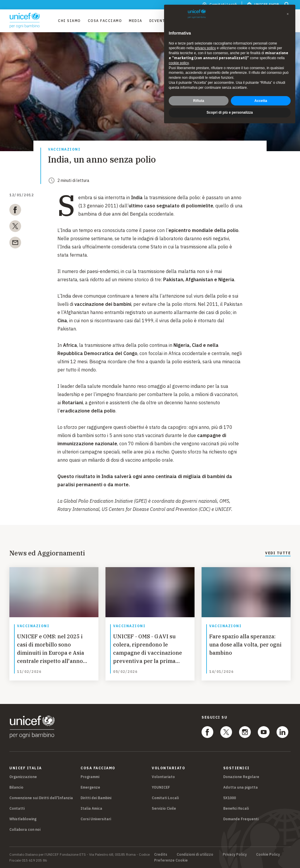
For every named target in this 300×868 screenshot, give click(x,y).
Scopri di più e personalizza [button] (230, 112)
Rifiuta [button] (198, 101)
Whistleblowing (23, 819)
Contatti (17, 808)
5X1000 (230, 798)
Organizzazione (23, 777)
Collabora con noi (25, 829)
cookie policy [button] (179, 63)
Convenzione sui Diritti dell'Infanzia (41, 798)
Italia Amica (91, 808)
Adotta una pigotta (241, 787)
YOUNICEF (161, 787)
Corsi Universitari (96, 819)
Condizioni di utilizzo (195, 855)
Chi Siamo (69, 21)
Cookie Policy (268, 855)
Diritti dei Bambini (96, 798)
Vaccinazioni (64, 150)
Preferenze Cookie (171, 860)
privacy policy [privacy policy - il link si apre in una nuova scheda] (205, 48)
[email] (15, 244)
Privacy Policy (235, 855)
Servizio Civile (164, 808)
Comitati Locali (165, 798)
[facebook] (15, 211)
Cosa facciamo (105, 21)
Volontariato (163, 777)
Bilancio (16, 787)
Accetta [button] (261, 101)
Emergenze (90, 787)
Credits (161, 855)
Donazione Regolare (241, 777)
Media (136, 21)
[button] (288, 14)
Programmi (90, 777)
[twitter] (15, 227)
